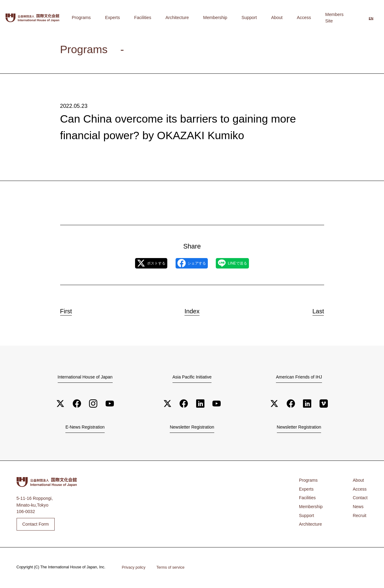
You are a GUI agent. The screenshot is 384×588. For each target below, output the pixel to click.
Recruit (359, 516)
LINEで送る (243, 263)
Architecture (219, 18)
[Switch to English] (371, 18)
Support (273, 18)
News (358, 508)
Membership (248, 18)
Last (314, 310)
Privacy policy (134, 568)
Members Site (336, 18)
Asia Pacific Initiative (192, 377)
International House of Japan (85, 377)
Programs (149, 18)
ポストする (140, 263)
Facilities (193, 18)
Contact (360, 499)
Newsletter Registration (192, 428)
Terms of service (171, 568)
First (71, 310)
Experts (171, 18)
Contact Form (35, 525)
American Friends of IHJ (299, 377)
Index (192, 310)
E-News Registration (85, 428)
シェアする (191, 263)
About (292, 18)
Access (310, 18)
